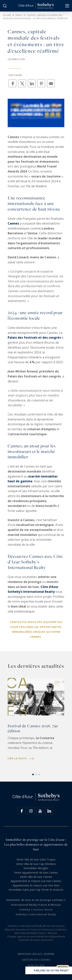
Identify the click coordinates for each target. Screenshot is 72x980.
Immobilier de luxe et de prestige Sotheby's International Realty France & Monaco (36, 902)
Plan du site (36, 965)
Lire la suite (21, 758)
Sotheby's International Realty (36, 914)
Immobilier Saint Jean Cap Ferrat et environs (36, 890)
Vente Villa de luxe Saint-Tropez (36, 859)
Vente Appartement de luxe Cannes (36, 873)
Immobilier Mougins (36, 868)
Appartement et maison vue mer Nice (36, 885)
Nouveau (63, 967)
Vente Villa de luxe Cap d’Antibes (36, 864)
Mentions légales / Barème (36, 954)
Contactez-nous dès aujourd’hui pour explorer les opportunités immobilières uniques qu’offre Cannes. (36, 629)
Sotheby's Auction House (36, 910)
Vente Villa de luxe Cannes (36, 877)
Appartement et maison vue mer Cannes (36, 881)
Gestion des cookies (36, 960)
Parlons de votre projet (49, 971)
